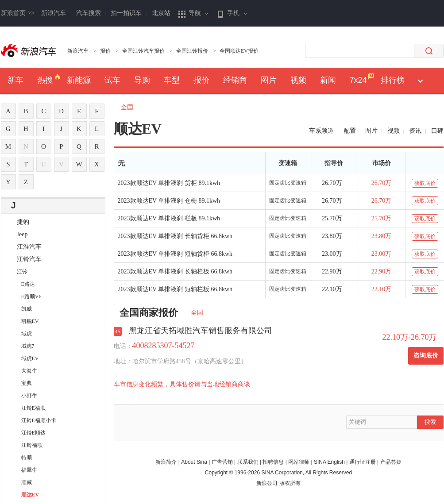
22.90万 (332, 271)
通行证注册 (363, 462)
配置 (350, 131)
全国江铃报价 (192, 51)
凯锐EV (30, 321)
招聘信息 (273, 462)
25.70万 (332, 218)
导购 (142, 80)
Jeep (22, 234)
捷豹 (23, 222)
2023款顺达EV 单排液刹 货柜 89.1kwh (169, 183)
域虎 (27, 334)
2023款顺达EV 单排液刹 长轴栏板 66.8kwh (175, 271)
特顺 (27, 458)
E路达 (28, 284)
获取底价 (425, 183)
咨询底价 (426, 356)
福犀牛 (29, 470)
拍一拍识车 (126, 13)
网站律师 (299, 462)
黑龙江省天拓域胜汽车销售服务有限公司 (201, 331)
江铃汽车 (29, 259)
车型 (172, 80)
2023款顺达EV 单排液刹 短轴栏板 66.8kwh (175, 289)
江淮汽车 (29, 247)
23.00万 (332, 254)
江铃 (22, 272)
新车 (15, 80)
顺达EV (30, 495)
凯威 (27, 309)
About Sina (194, 462)
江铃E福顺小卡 (39, 420)
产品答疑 (391, 462)
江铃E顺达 (33, 433)
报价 (105, 51)
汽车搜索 (89, 13)
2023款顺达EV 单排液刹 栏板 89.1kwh (169, 218)
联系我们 (248, 462)
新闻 (328, 80)
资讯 (415, 131)
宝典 (27, 383)
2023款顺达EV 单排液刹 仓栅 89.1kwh (169, 201)
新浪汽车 (54, 13)
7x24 (358, 80)
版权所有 (290, 483)
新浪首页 (18, 13)
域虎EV (30, 358)
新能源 (79, 80)
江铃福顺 (32, 445)
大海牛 (29, 371)
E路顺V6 (31, 296)
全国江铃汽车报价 (143, 51)
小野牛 (29, 396)
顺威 (27, 482)
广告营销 (222, 462)
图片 (269, 80)
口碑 (437, 131)
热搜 (45, 80)
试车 (112, 80)
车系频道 (321, 131)
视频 (298, 80)
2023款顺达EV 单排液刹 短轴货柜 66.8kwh (175, 254)
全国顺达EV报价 (239, 51)
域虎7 (28, 346)
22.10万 (332, 289)
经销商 (235, 80)
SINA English (329, 462)
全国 (130, 107)
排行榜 (393, 80)
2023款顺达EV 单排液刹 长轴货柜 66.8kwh (175, 236)
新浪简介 (166, 462)
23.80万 (332, 236)
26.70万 (332, 183)
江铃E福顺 (33, 408)
